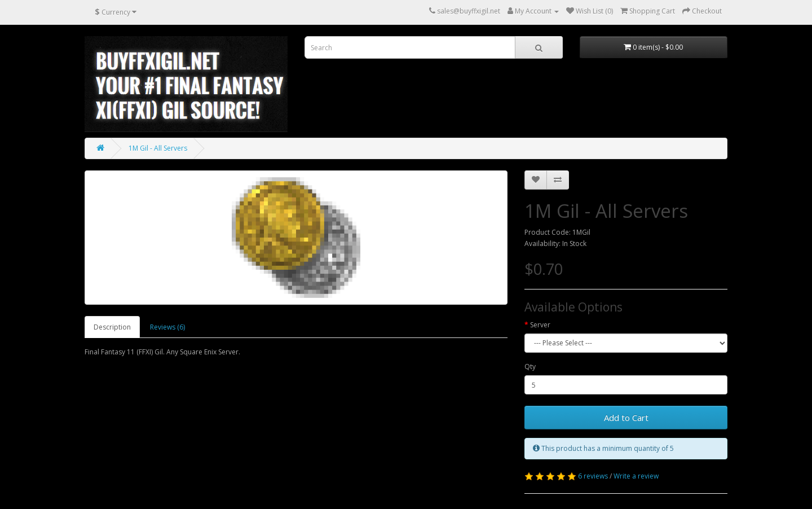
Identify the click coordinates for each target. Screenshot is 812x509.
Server (540, 325)
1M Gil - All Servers (158, 148)
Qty (530, 367)
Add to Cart (626, 418)
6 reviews (593, 476)
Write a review (636, 476)
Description (112, 327)
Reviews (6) (167, 327)
